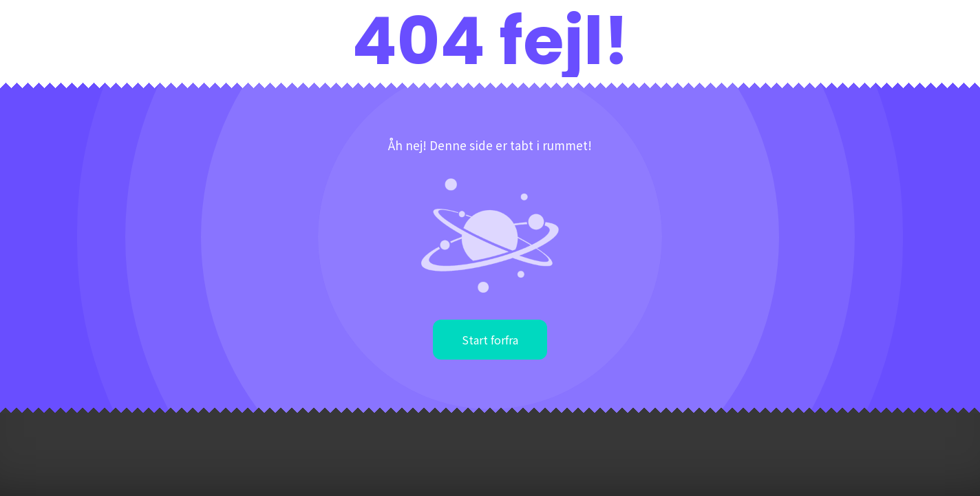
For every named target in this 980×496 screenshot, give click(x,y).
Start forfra (490, 340)
